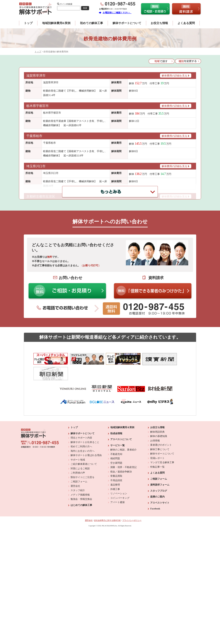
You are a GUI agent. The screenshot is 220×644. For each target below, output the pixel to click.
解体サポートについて (127, 23)
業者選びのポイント (161, 427)
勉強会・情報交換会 (81, 481)
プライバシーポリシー (132, 502)
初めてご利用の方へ (81, 428)
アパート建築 (118, 484)
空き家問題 (116, 445)
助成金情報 (116, 415)
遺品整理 (115, 467)
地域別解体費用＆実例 (122, 409)
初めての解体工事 (91, 23)
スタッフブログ (159, 473)
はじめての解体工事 (81, 487)
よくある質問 (186, 23)
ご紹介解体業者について (84, 446)
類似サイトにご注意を (83, 459)
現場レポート (157, 440)
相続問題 (115, 440)
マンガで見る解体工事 (162, 444)
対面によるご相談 (80, 450)
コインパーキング (120, 480)
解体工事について (160, 431)
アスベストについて (121, 421)
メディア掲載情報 (80, 477)
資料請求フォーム (160, 467)
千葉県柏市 (34, 136)
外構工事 (115, 471)
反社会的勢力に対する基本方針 (107, 502)
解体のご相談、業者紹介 (123, 432)
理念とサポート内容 (81, 420)
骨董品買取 (116, 458)
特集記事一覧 (157, 449)
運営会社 (75, 468)
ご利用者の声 (78, 455)
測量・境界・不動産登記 (123, 449)
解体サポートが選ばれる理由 (86, 437)
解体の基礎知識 (159, 418)
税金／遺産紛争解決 (121, 453)
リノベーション (119, 475)
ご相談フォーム (79, 464)
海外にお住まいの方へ (83, 433)
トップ (28, 23)
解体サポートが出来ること (85, 424)
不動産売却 (116, 436)
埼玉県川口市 (36, 166)
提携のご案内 (157, 479)
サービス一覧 (118, 427)
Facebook (155, 491)
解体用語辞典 (157, 414)
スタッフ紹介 (78, 472)
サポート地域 (78, 442)
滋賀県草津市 (36, 76)
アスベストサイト (160, 485)
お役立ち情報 (159, 23)
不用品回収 (116, 462)
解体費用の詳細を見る (176, 76)
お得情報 (155, 422)
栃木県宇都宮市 (38, 106)
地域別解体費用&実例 (56, 23)
